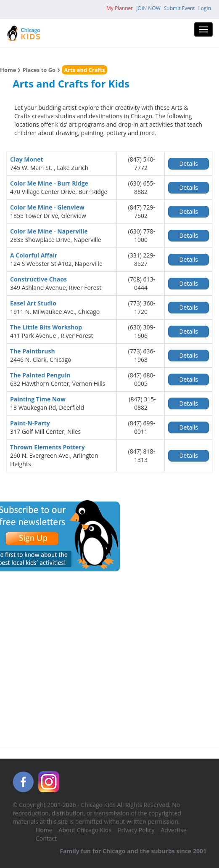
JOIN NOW (148, 8)
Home (8, 70)
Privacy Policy (136, 830)
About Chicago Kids (85, 830)
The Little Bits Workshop (46, 327)
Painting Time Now (38, 399)
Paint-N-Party (30, 423)
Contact (46, 838)
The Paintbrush (33, 351)
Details (189, 163)
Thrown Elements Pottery (47, 447)
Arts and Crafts (84, 70)
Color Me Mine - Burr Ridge (49, 183)
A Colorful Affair (34, 255)
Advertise (174, 830)
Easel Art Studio (33, 303)
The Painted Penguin (40, 375)
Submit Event (179, 8)
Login (205, 8)
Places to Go (39, 70)
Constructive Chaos (38, 279)
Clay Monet (27, 159)
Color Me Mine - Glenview (47, 207)
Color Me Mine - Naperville (49, 231)
